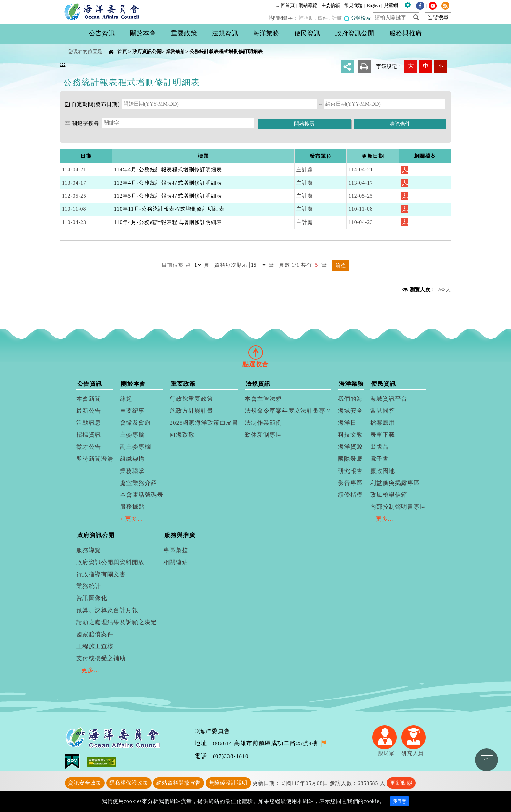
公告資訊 (90, 384)
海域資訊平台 (389, 399)
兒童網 (391, 5)
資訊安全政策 (85, 783)
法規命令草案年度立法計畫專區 (288, 411)
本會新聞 (89, 399)
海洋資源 (350, 447)
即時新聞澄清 (95, 459)
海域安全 (350, 411)
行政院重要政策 (191, 399)
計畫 (338, 18)
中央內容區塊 (77, 46)
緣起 (126, 399)
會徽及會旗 (135, 423)
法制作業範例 (263, 423)
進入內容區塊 (17, 4)
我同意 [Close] (400, 801)
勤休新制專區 (263, 435)
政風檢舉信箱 (389, 495)
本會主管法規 (263, 399)
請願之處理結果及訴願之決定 (117, 622)
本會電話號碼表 (142, 495)
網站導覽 (308, 5)
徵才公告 (89, 447)
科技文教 (350, 435)
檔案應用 (383, 423)
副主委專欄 (135, 447)
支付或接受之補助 (101, 658)
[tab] (255, 353)
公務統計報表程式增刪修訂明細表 (226, 51)
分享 (347, 67)
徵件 (324, 18)
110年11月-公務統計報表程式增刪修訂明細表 (169, 209)
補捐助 (308, 18)
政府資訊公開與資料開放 (110, 562)
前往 (341, 266)
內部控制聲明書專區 (398, 507)
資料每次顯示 (231, 265)
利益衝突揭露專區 (395, 483)
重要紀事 (132, 411)
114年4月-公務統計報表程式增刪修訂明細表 (168, 169)
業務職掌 (132, 471)
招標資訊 (89, 435)
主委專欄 (132, 435)
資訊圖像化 (92, 598)
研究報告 (350, 471)
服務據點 (132, 507)
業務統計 (176, 51)
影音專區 (350, 483)
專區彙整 (176, 550)
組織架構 (132, 459)
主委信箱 (330, 5)
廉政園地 (383, 471)
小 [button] (441, 66)
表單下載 (383, 435)
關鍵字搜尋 (86, 123)
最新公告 (89, 411)
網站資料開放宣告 (179, 783)
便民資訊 (384, 384)
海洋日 (347, 423)
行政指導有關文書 (101, 574)
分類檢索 (358, 18)
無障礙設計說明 (228, 783)
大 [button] (411, 66)
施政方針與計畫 (191, 411)
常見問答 (383, 411)
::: (277, 5)
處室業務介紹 (139, 483)
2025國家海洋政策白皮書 (204, 423)
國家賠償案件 (95, 634)
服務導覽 (89, 550)
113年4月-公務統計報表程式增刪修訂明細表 (168, 183)
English (373, 5)
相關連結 (176, 562)
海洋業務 (351, 384)
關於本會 (133, 384)
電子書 (380, 459)
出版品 (380, 447)
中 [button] (426, 66)
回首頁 (287, 5)
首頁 (122, 51)
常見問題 (353, 5)
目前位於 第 (176, 265)
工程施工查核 (95, 646)
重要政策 (183, 384)
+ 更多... (131, 519)
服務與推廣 (180, 535)
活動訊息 (89, 423)
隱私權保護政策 (129, 783)
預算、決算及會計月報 (107, 610)
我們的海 (350, 399)
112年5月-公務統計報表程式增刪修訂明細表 (168, 196)
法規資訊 (258, 384)
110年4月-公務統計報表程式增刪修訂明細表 (168, 222)
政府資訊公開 (147, 51)
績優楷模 (350, 495)
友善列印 (364, 67)
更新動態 (401, 783)
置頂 (487, 760)
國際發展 (350, 459)
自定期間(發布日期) (96, 104)
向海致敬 (182, 435)
